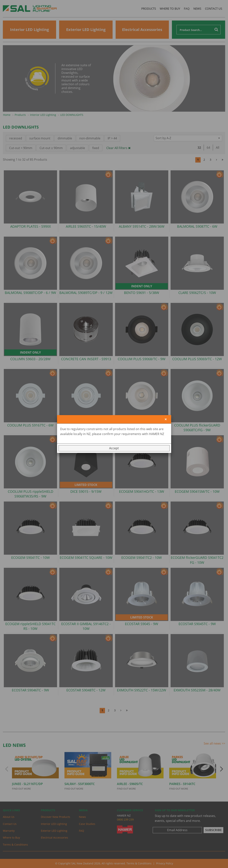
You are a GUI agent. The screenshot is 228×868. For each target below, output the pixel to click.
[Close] (166, 419)
